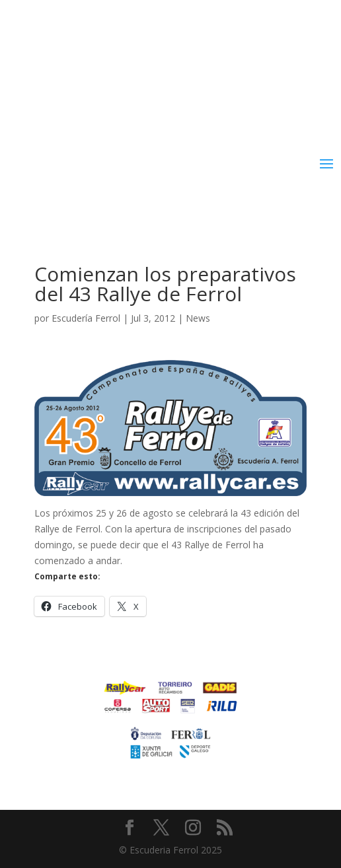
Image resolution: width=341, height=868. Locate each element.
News (198, 318)
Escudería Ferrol (86, 318)
